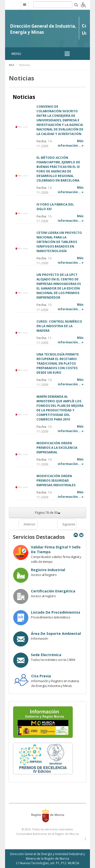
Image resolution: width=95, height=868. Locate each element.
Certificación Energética (53, 591)
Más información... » (71, 143)
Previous (75, 535)
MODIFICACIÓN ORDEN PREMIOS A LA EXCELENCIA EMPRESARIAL (57, 448)
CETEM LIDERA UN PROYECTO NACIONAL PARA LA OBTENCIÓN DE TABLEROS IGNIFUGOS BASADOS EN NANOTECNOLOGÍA (59, 242)
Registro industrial (48, 570)
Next (81, 535)
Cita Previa (41, 676)
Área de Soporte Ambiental (56, 633)
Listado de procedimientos (56, 612)
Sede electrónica (46, 655)
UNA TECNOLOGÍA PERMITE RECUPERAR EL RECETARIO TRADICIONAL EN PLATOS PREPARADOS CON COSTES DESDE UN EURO (58, 363)
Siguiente (69, 524)
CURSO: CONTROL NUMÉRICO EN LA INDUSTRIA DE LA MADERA (59, 326)
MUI (12, 65)
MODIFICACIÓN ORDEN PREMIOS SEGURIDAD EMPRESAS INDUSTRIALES (56, 481)
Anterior (30, 524)
